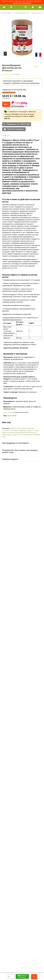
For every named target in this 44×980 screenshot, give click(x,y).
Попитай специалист (15, 129)
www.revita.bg (9, 412)
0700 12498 (12, 416)
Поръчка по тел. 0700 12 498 (18, 124)
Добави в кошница (22, 976)
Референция (7, 90)
